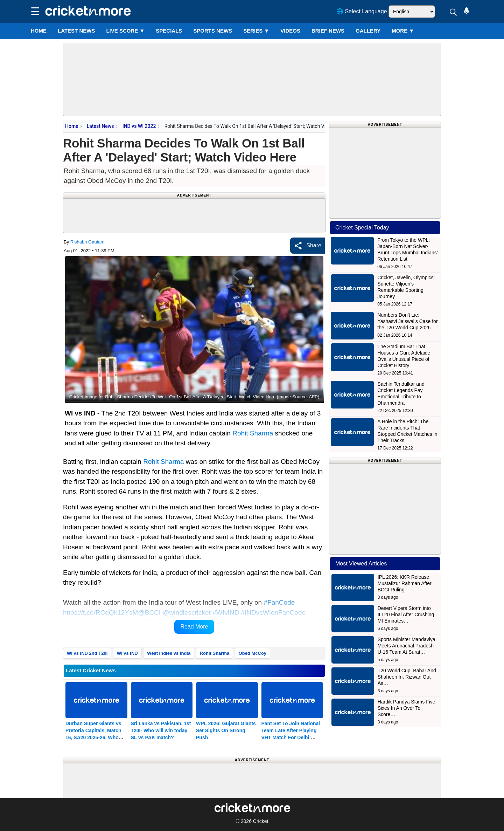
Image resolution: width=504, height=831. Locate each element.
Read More (194, 627)
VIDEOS (290, 31)
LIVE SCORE (125, 31)
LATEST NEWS (76, 31)
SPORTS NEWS (213, 31)
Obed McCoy (253, 653)
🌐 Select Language (362, 11)
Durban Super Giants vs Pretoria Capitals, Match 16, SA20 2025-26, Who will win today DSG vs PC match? (95, 737)
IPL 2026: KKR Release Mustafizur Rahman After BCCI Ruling (405, 583)
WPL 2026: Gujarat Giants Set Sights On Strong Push (226, 730)
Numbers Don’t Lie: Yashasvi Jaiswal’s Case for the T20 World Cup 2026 (407, 321)
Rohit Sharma (253, 433)
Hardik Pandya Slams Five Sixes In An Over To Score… (407, 708)
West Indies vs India (169, 653)
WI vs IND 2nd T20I (87, 653)
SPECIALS (169, 31)
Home (39, 31)
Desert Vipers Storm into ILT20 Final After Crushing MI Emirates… (406, 614)
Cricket (261, 821)
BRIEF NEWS (328, 31)
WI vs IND (127, 653)
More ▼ (403, 31)
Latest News (100, 126)
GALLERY (368, 31)
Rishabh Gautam (87, 242)
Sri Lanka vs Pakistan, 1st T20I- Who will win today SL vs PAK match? (161, 730)
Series (256, 31)
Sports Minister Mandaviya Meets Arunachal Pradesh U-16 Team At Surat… (407, 646)
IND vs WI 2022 (139, 126)
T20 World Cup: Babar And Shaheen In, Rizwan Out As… (407, 677)
